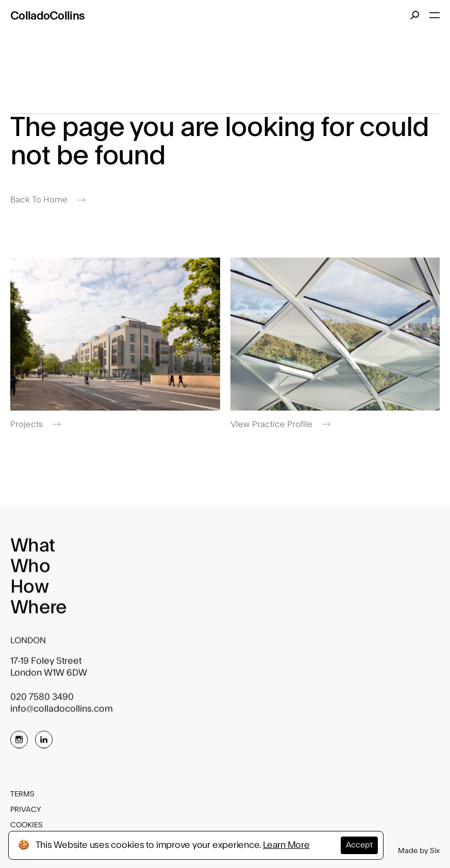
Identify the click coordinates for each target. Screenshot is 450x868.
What (32, 550)
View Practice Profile (280, 424)
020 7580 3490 (42, 701)
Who (30, 570)
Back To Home (48, 200)
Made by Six (419, 851)
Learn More (286, 845)
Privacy (26, 810)
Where (38, 611)
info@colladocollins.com (62, 713)
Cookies (27, 825)
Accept (359, 845)
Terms (22, 794)
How (29, 591)
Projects (36, 424)
